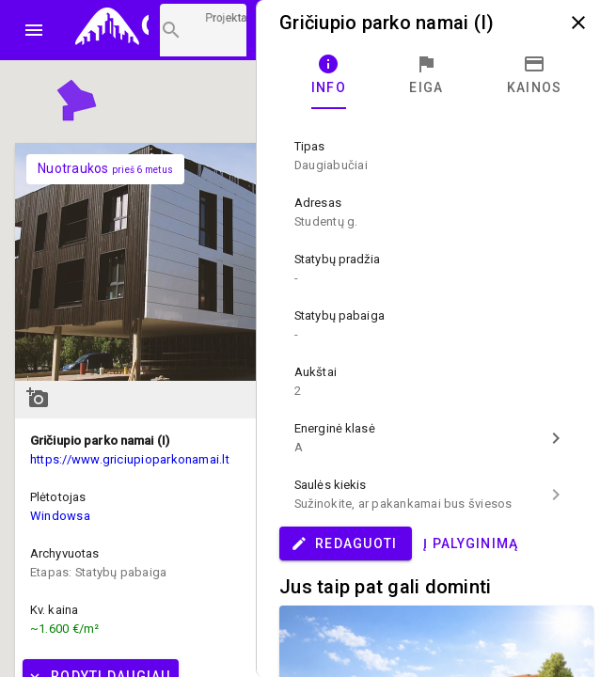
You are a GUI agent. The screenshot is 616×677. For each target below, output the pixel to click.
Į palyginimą (471, 543)
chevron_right (556, 438)
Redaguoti (344, 543)
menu (34, 30)
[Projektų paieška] (203, 30)
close (578, 23)
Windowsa (60, 516)
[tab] (329, 75)
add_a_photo (38, 398)
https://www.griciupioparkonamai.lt (130, 459)
